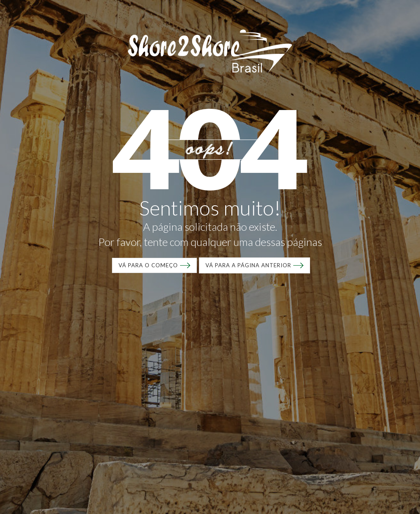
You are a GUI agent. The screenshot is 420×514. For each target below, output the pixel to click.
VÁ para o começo (148, 265)
